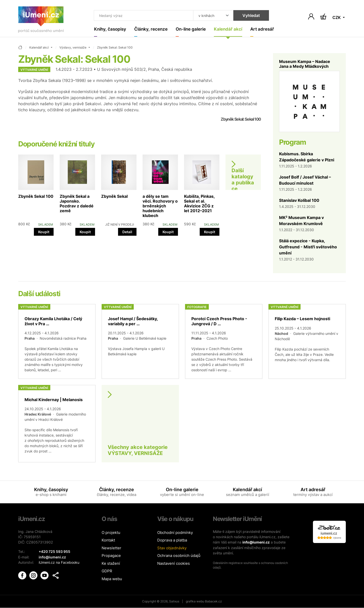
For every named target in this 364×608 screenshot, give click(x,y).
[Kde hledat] (210, 16)
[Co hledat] (142, 16)
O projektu (111, 533)
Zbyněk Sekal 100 (36, 196)
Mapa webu (112, 579)
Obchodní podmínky (175, 533)
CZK (337, 18)
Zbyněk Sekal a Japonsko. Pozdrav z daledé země (77, 204)
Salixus (174, 602)
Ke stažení (111, 563)
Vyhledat (248, 16)
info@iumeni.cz (256, 542)
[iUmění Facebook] (23, 574)
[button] (56, 575)
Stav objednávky (172, 548)
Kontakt (108, 540)
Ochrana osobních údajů (179, 556)
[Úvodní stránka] (41, 21)
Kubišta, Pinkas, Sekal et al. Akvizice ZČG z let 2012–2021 (199, 204)
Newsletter (111, 548)
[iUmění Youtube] (45, 574)
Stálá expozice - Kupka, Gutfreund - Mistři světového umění (308, 247)
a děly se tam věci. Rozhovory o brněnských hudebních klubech (160, 206)
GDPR (107, 571)
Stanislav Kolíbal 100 (299, 200)
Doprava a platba (172, 540)
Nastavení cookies (174, 563)
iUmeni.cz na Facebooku (59, 562)
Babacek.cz (213, 602)
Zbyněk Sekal (114, 196)
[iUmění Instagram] (34, 574)
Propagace (111, 556)
